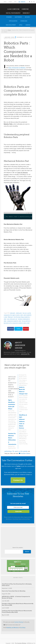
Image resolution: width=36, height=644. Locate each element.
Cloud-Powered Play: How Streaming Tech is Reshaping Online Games (17, 585)
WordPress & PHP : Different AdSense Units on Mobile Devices (23, 422)
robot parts (13, 313)
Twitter (18, 329)
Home (5, 2)
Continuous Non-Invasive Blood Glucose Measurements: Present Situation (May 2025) (17, 611)
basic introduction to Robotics (17, 68)
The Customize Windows (18, 5)
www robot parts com (12, 319)
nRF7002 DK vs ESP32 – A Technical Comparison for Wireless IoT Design (16, 597)
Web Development (11, 25)
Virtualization (13, 21)
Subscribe (18, 511)
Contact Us (23, 2)
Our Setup (23, 628)
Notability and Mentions (13, 628)
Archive (10, 2)
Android (28, 25)
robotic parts (19, 313)
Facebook (11, 329)
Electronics (18, 17)
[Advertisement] (13, 537)
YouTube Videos (24, 453)
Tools (15, 2)
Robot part (10, 317)
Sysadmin (9, 17)
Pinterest (26, 329)
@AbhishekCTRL (25, 354)
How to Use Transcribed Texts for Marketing (14, 591)
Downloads (24, 21)
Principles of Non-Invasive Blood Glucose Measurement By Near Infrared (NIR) (18, 604)
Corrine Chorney (19, 622)
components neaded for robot (14, 321)
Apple (21, 25)
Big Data (27, 17)
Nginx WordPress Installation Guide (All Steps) (12, 404)
